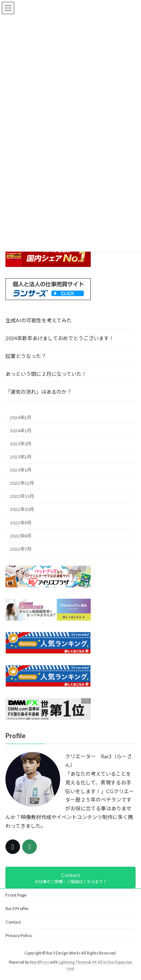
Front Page (16, 895)
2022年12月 (22, 483)
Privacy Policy (19, 935)
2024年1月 (21, 430)
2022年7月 (21, 549)
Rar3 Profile (17, 908)
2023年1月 (21, 470)
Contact (13, 922)
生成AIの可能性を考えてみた (39, 320)
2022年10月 (22, 509)
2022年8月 (21, 536)
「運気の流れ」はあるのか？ (39, 392)
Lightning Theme (73, 962)
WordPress (39, 962)
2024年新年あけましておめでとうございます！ (60, 338)
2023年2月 (21, 456)
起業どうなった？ (26, 356)
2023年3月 (21, 443)
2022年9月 (21, 522)
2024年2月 (21, 417)
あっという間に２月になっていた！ (46, 374)
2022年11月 (22, 496)
